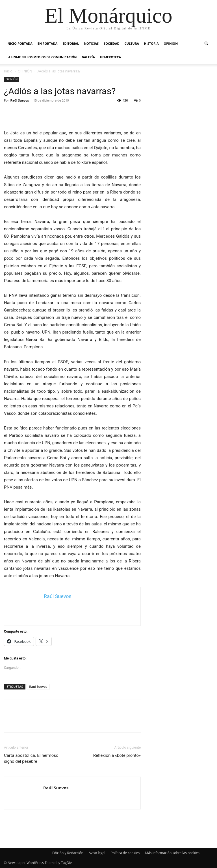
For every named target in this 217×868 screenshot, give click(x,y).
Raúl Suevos (20, 100)
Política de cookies (125, 853)
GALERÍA (88, 57)
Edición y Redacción (68, 853)
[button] (206, 44)
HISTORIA (151, 43)
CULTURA (132, 43)
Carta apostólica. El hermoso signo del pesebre (31, 758)
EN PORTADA (48, 43)
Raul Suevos (38, 687)
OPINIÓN (171, 43)
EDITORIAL (71, 43)
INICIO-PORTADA (19, 43)
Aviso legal (97, 853)
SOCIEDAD (112, 43)
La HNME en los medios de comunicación (42, 57)
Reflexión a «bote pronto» (117, 755)
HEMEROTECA (110, 57)
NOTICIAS (91, 43)
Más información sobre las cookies (172, 853)
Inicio (8, 71)
